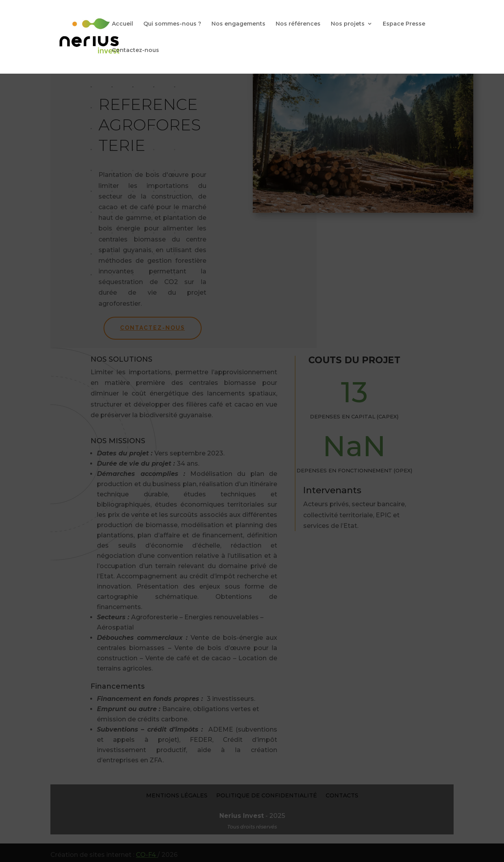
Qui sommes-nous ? (172, 24)
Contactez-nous (135, 50)
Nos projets (348, 24)
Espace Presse (404, 24)
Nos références (298, 24)
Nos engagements (238, 24)
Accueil (122, 24)
